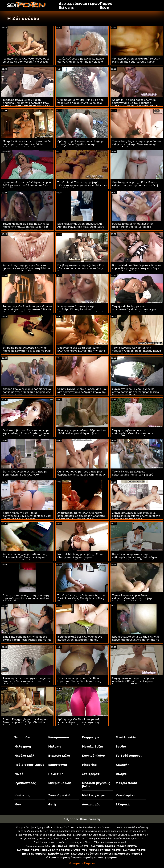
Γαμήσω (31, 827)
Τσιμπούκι (22, 737)
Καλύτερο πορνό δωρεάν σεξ (53, 835)
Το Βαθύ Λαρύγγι (129, 756)
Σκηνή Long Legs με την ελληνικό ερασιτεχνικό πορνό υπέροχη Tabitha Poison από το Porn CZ (26, 268)
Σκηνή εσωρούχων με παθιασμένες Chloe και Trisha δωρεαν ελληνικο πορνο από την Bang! (25, 557)
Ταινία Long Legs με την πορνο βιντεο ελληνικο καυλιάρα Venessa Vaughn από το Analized (137, 144)
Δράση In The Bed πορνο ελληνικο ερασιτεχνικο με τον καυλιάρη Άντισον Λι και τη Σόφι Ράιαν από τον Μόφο (136, 104)
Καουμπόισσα (59, 737)
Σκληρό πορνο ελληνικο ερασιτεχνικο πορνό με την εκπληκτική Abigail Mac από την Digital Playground (27, 392)
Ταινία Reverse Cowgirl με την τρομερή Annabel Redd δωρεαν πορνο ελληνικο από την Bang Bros (137, 351)
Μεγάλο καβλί (25, 756)
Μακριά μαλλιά (59, 783)
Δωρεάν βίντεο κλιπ (70, 827)
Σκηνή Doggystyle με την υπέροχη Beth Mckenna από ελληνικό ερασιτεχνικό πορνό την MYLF (25, 475)
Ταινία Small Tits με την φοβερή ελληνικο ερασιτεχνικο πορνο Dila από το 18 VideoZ (82, 186)
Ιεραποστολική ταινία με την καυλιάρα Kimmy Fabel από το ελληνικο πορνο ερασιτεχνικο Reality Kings (81, 311)
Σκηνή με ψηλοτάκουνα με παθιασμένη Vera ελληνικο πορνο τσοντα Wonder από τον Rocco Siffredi (133, 435)
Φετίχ (52, 804)
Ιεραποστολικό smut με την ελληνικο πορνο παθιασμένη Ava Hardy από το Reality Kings (136, 640)
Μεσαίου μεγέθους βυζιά (96, 785)
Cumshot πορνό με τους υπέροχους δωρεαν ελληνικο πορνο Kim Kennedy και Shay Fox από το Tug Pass (81, 475)
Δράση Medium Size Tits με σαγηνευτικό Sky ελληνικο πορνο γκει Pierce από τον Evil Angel (27, 516)
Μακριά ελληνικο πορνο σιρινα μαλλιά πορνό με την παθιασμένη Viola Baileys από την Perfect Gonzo (27, 144)
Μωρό (19, 774)
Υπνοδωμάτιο (126, 795)
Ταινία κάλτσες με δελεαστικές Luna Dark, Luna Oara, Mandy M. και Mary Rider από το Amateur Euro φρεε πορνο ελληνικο (81, 600)
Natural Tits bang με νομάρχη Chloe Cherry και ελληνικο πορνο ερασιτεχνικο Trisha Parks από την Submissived (80, 559)
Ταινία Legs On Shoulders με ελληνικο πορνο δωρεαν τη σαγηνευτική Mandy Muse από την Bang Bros (27, 310)
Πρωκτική (56, 774)
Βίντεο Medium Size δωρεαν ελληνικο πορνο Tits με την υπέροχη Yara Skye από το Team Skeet (136, 268)
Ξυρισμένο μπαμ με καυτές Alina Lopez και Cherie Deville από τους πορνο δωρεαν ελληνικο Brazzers (79, 681)
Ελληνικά (123, 804)
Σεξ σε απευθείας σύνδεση (82, 819)
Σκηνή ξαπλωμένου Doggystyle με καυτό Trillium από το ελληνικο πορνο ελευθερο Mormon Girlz (136, 516)
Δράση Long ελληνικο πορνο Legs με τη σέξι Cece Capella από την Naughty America (81, 144)
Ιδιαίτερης (22, 795)
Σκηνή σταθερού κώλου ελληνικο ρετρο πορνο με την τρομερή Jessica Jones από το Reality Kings (136, 392)
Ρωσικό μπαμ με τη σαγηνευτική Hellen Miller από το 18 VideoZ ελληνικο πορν (133, 227)
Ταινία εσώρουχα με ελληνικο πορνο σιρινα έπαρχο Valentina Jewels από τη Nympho (81, 62)
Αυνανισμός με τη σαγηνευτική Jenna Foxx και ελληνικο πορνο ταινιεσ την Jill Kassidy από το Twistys (27, 681)
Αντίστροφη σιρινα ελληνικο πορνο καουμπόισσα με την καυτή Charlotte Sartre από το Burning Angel (81, 516)
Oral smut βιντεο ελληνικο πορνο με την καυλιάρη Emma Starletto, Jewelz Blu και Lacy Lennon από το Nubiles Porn (27, 435)
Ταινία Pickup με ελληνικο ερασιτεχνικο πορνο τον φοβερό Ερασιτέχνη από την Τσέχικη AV (133, 475)
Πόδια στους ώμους (29, 765)
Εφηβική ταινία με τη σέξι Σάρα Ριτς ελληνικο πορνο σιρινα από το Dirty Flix (81, 268)
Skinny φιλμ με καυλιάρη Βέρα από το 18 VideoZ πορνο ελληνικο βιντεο (82, 432)
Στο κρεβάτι (91, 774)
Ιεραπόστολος (25, 783)
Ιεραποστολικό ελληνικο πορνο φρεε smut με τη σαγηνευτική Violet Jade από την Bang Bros (26, 62)
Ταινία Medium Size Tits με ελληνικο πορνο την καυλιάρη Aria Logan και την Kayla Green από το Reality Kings (27, 227)
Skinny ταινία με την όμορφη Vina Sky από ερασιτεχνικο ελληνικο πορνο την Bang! (82, 392)
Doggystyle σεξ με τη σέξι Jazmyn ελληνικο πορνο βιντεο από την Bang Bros (81, 351)
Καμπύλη (123, 765)
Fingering (89, 765)
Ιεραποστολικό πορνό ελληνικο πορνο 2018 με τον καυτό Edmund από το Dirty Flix (27, 186)
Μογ (18, 804)
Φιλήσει (122, 774)
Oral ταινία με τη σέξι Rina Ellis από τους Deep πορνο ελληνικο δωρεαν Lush (80, 103)
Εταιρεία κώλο (59, 756)
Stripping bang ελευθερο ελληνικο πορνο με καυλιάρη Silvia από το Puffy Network (27, 351)
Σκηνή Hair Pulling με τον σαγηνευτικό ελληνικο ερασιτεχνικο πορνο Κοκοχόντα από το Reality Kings (135, 311)
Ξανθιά (121, 747)
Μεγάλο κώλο (126, 737)
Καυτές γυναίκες (118, 835)
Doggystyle (91, 737)
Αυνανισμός (91, 804)
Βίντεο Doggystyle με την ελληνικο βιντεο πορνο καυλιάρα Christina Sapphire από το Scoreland (25, 722)
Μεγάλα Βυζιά (92, 747)
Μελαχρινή (23, 747)
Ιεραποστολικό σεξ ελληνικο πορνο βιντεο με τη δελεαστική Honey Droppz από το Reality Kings (80, 640)
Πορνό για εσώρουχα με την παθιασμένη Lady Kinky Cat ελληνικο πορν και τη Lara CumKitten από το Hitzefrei (136, 559)
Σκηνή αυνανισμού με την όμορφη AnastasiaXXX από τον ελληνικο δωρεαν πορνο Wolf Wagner (134, 681)
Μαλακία (55, 747)
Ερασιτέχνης (58, 765)
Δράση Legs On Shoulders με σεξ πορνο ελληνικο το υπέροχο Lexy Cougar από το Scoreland (78, 722)
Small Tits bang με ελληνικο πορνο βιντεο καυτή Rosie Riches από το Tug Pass (27, 640)
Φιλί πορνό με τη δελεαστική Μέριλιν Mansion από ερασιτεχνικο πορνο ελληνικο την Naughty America (136, 62)
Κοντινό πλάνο (93, 756)
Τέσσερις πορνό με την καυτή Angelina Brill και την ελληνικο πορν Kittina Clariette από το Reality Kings (26, 103)
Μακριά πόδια (126, 783)
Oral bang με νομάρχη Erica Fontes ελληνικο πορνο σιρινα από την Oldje (136, 184)
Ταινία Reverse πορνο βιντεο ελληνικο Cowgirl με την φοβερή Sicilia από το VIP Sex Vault (133, 598)
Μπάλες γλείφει (94, 795)
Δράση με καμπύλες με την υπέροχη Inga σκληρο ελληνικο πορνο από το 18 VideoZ (26, 598)
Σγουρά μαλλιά (59, 795)
